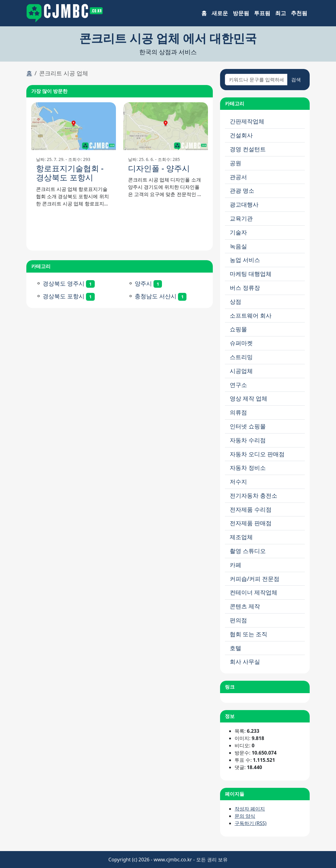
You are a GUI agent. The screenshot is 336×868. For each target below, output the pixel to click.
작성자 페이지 (250, 809)
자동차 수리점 (248, 440)
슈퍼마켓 (241, 343)
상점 (236, 301)
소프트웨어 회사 (251, 315)
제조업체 (241, 537)
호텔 (236, 648)
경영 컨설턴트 (248, 149)
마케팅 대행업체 (251, 274)
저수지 (238, 481)
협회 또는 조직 (249, 634)
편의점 (238, 620)
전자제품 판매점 (251, 523)
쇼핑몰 (238, 329)
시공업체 (241, 371)
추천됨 (299, 13)
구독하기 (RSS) (250, 823)
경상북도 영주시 (64, 283)
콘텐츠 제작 (245, 606)
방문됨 (241, 13)
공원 (236, 163)
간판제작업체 (247, 121)
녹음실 (238, 246)
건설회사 (241, 135)
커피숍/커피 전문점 (255, 579)
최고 (281, 13)
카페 (236, 565)
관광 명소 (242, 190)
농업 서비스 (245, 260)
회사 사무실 (245, 662)
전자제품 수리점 (251, 509)
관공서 (238, 177)
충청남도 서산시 (156, 296)
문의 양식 (245, 816)
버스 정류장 (245, 288)
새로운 (220, 13)
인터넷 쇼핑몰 (248, 426)
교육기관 (241, 218)
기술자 (238, 232)
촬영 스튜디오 (248, 551)
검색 (296, 80)
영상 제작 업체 (249, 398)
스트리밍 (241, 357)
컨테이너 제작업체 (254, 592)
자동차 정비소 (248, 468)
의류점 (238, 412)
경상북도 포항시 (64, 296)
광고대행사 (244, 204)
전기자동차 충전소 (254, 495)
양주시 (143, 283)
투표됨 (262, 13)
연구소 (238, 385)
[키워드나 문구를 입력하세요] (256, 80)
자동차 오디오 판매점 (257, 454)
